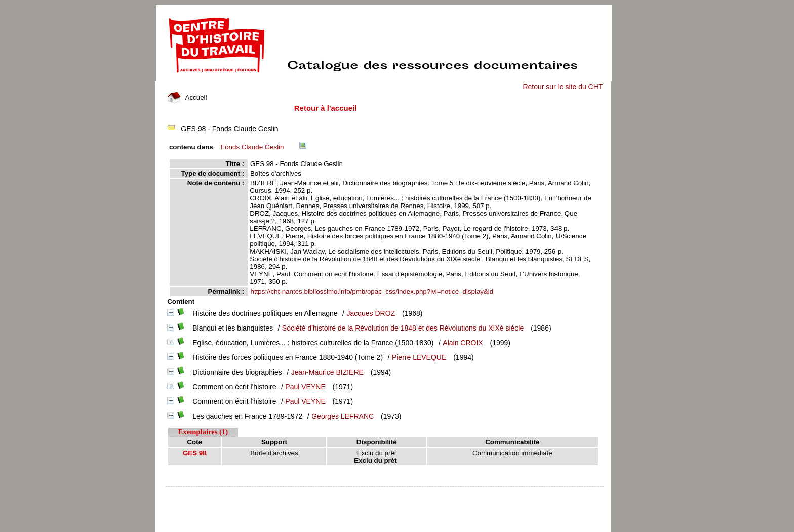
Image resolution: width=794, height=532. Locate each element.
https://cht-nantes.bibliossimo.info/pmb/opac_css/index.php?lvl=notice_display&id (372, 291)
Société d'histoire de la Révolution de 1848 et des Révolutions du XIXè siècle (403, 328)
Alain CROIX (463, 343)
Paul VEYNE (305, 387)
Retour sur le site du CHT (563, 87)
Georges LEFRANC (343, 416)
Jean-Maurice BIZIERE (327, 372)
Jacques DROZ (371, 313)
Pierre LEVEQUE (419, 357)
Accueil (187, 97)
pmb (385, 493)
